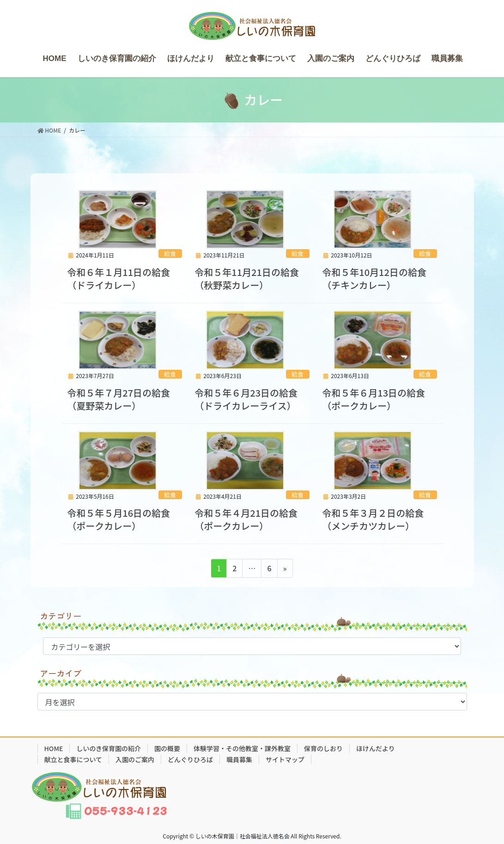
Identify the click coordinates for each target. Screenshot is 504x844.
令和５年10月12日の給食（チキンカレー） (374, 278)
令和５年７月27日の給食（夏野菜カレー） (118, 399)
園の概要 (167, 748)
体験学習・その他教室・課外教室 (242, 748)
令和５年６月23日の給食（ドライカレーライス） (246, 399)
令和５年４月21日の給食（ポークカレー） (246, 519)
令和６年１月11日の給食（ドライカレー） (118, 278)
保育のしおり (323, 748)
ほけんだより (376, 748)
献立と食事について (73, 759)
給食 (170, 254)
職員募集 (239, 759)
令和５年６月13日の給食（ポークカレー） (373, 399)
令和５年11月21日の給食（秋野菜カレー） (247, 278)
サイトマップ (285, 759)
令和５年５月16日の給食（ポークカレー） (118, 519)
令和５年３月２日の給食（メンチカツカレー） (373, 519)
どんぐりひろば (190, 759)
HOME (54, 748)
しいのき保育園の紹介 (109, 748)
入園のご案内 (135, 759)
